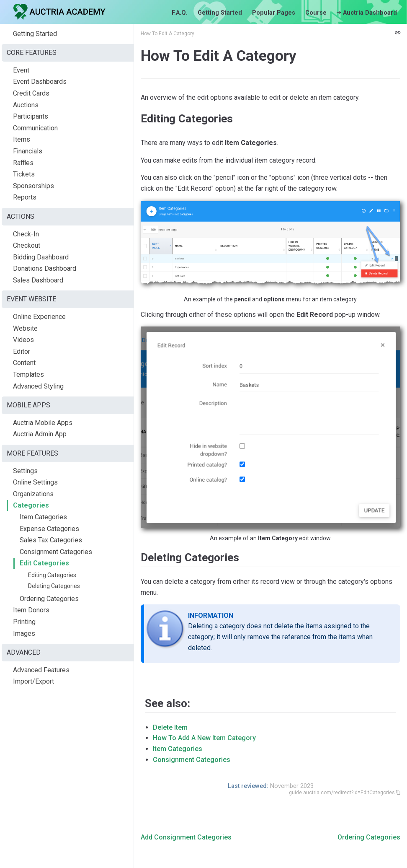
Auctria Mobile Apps (43, 423)
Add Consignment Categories (186, 837)
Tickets (24, 174)
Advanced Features (41, 670)
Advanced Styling (38, 386)
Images (24, 634)
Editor (22, 351)
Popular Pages (274, 13)
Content (24, 363)
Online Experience (39, 317)
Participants (31, 116)
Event (21, 70)
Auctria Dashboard (367, 13)
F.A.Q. (180, 13)
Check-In (26, 234)
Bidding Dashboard (41, 257)
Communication (35, 128)
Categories (31, 505)
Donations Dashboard (45, 268)
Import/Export (33, 681)
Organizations (33, 494)
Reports (25, 197)
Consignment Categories (56, 552)
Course (316, 13)
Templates (28, 374)
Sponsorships (33, 186)
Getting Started (220, 13)
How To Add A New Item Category (204, 738)
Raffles (23, 163)
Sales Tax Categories (51, 540)
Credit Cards (31, 93)
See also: (167, 703)
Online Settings (35, 482)
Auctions (26, 105)
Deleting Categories (54, 586)
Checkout (27, 245)
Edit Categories (44, 563)
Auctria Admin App (40, 434)
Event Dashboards (40, 82)
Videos (23, 340)
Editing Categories (52, 575)
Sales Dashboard (38, 280)
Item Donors (31, 610)
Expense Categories (49, 529)
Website (25, 328)
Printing (24, 622)
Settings (25, 471)
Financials (28, 151)
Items (22, 139)
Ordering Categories (49, 599)
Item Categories (43, 517)
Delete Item (170, 727)
